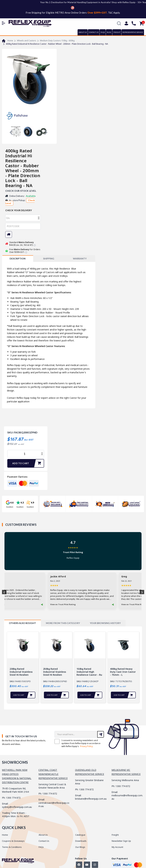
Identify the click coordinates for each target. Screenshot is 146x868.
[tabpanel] (23, 667)
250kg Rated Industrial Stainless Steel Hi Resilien (55, 672)
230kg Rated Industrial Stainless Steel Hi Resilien (21, 672)
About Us (43, 835)
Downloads (81, 841)
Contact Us (44, 841)
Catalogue (80, 835)
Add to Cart (28, 463)
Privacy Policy (86, 746)
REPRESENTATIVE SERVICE (133, 32)
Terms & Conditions (12, 847)
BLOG (109, 32)
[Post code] (23, 226)
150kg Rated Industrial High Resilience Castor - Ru (89, 672)
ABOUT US (83, 32)
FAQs (103, 32)
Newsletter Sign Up (121, 841)
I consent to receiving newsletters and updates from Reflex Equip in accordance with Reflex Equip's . (77, 743)
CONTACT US (94, 32)
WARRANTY (80, 259)
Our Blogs (80, 847)
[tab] (18, 259)
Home (5, 835)
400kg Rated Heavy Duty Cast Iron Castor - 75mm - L (123, 672)
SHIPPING (49, 259)
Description (18, 259)
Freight (115, 835)
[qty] (23, 218)
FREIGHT (117, 32)
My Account (117, 847)
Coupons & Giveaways (13, 841)
